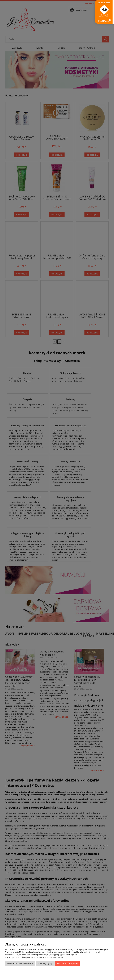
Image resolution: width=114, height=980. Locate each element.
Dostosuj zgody (45, 963)
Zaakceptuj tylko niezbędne (20, 963)
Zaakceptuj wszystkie (67, 963)
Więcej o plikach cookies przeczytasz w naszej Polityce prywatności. (34, 957)
